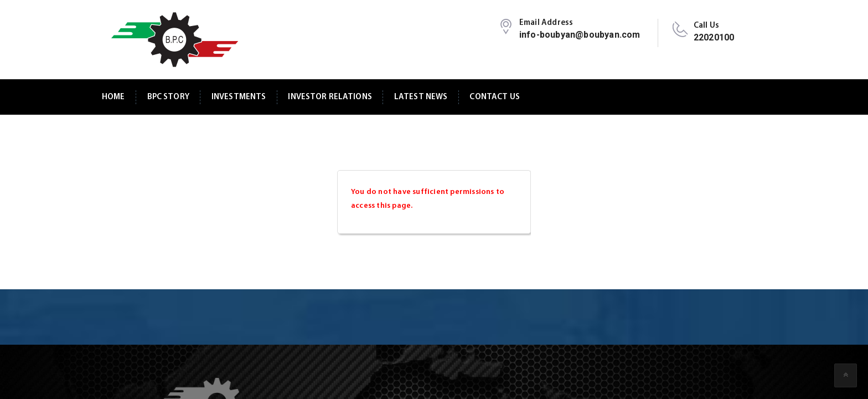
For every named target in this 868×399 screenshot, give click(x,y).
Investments (239, 97)
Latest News (421, 97)
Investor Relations (330, 97)
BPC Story (168, 97)
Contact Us (494, 97)
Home (113, 97)
